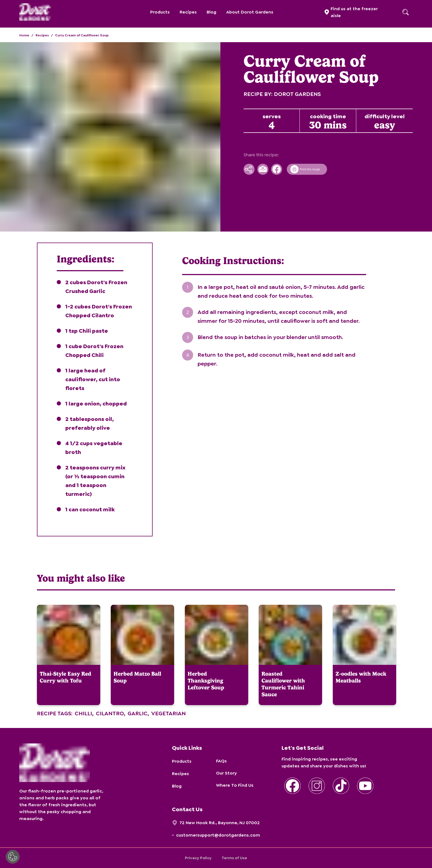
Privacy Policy (198, 858)
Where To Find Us (235, 785)
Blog (211, 12)
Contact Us (187, 809)
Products (160, 12)
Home (24, 35)
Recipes (188, 12)
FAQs (221, 761)
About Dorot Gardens (250, 12)
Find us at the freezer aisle (354, 12)
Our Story (226, 773)
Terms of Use (234, 858)
